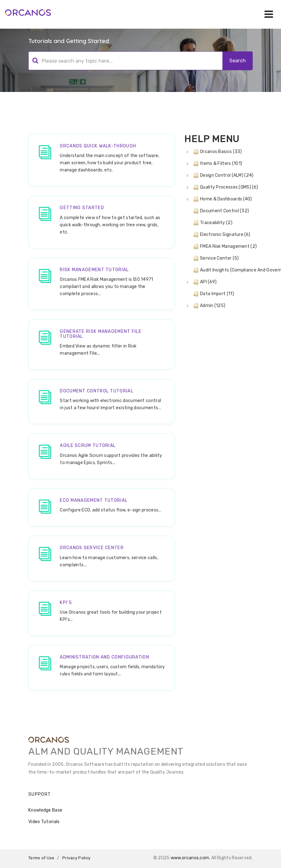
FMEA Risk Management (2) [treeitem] (224, 247)
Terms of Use (41, 858)
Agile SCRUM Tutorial (88, 446)
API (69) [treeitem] (204, 282)
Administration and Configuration (105, 657)
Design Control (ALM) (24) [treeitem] (223, 175)
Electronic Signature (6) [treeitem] (221, 235)
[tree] (218, 229)
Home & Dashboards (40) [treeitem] (222, 199)
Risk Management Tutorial (94, 270)
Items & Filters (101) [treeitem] (217, 164)
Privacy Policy (76, 858)
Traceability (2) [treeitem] (212, 223)
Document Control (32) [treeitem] (220, 211)
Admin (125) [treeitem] (209, 306)
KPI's (66, 603)
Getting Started (82, 208)
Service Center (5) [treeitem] (215, 258)
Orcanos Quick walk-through (98, 146)
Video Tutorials (44, 822)
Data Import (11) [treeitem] (213, 294)
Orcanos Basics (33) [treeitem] (217, 152)
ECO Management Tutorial (94, 500)
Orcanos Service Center (92, 548)
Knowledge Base (45, 810)
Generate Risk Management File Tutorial (101, 334)
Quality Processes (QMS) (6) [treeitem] (225, 187)
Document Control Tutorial (97, 391)
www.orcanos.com (190, 858)
